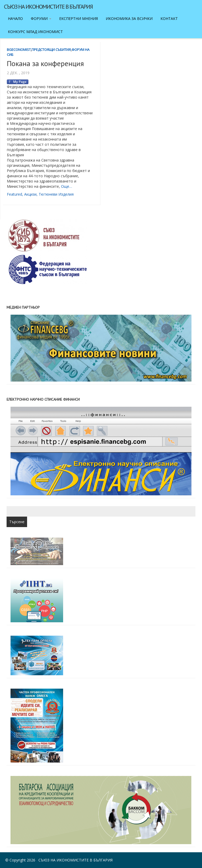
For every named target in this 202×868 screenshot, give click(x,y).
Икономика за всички (129, 18)
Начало (15, 18)
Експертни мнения (79, 18)
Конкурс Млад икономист (35, 32)
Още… (67, 186)
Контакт (169, 18)
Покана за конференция (45, 63)
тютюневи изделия (56, 194)
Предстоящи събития (51, 50)
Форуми (41, 18)
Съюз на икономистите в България (48, 7)
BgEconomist (19, 50)
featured (14, 194)
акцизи (30, 194)
